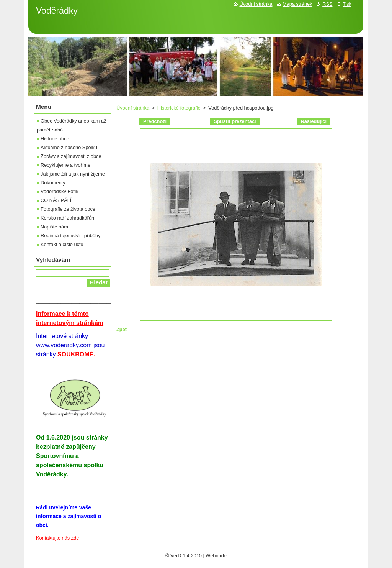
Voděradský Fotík (60, 191)
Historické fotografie (179, 108)
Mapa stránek (297, 4)
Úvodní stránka (133, 108)
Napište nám (54, 227)
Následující (314, 121)
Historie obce (55, 139)
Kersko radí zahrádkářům (68, 218)
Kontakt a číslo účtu (62, 244)
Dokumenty (53, 183)
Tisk (347, 4)
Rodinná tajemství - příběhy (70, 236)
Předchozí (155, 121)
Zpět (122, 329)
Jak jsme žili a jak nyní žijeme (73, 174)
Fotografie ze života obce (68, 209)
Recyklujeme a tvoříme (65, 165)
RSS (327, 4)
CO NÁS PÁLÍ (56, 200)
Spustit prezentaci (235, 121)
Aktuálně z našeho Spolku (69, 147)
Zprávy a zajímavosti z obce (71, 156)
